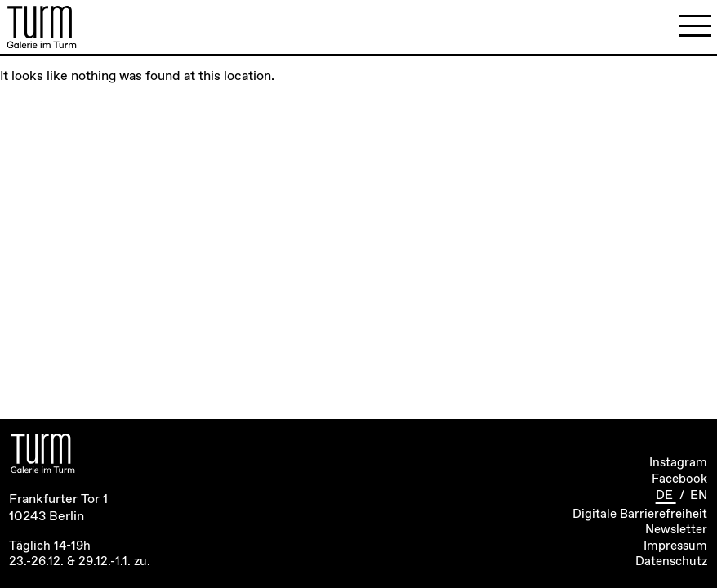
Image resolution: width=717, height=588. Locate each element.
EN (699, 496)
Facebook (679, 479)
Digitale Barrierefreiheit (640, 514)
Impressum (675, 546)
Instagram (678, 463)
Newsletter (676, 530)
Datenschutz (671, 562)
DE (666, 496)
